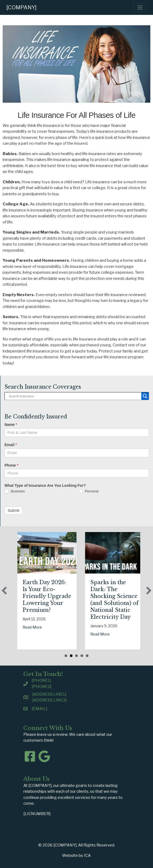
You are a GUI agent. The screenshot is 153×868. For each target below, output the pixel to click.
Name (11, 425)
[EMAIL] (39, 709)
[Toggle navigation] (140, 7)
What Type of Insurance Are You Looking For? (45, 485)
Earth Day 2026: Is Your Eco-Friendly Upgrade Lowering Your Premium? (64, 596)
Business (15, 491)
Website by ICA (76, 855)
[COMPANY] (22, 7)
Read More (49, 627)
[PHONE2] (41, 687)
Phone (11, 465)
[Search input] (74, 396)
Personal (89, 491)
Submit (14, 510)
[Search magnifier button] (145, 396)
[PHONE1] (41, 680)
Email (11, 445)
